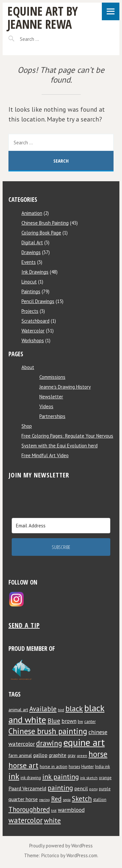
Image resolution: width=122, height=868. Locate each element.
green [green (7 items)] (82, 755)
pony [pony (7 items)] (93, 789)
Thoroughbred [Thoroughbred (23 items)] (29, 809)
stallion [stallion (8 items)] (100, 799)
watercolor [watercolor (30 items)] (26, 820)
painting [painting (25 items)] (60, 788)
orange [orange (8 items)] (105, 778)
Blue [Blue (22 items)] (54, 721)
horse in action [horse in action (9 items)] (54, 766)
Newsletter (51, 397)
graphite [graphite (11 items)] (58, 755)
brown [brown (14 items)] (69, 721)
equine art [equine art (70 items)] (84, 742)
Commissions (52, 377)
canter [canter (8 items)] (90, 721)
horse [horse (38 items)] (98, 754)
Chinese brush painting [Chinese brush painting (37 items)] (48, 731)
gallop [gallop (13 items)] (40, 755)
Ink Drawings (35, 272)
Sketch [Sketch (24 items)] (82, 799)
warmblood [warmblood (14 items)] (71, 810)
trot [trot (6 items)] (54, 811)
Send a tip (24, 625)
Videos (46, 406)
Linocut (29, 282)
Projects (30, 311)
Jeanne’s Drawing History (65, 387)
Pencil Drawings (38, 301)
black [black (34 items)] (74, 708)
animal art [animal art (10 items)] (18, 710)
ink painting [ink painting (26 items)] (61, 777)
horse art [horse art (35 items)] (23, 765)
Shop (27, 426)
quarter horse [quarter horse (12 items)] (23, 799)
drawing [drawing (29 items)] (49, 743)
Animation (32, 213)
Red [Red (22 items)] (56, 799)
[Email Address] (61, 526)
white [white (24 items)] (52, 820)
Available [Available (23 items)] (43, 709)
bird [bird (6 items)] (61, 710)
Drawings (31, 252)
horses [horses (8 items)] (74, 766)
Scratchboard (35, 321)
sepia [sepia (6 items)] (67, 800)
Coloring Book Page (41, 233)
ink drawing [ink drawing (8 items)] (31, 778)
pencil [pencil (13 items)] (81, 788)
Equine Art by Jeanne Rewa (43, 17)
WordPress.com (82, 855)
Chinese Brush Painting (45, 223)
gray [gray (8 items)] (72, 755)
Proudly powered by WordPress (61, 846)
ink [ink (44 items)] (14, 776)
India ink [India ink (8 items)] (102, 766)
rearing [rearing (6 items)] (44, 800)
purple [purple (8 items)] (105, 789)
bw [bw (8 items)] (80, 721)
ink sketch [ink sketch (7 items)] (89, 778)
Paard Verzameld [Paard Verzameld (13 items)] (27, 788)
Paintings (31, 291)
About (28, 367)
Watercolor (33, 331)
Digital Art (32, 242)
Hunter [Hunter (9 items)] (88, 766)
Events (29, 262)
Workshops (33, 340)
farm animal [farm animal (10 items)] (20, 755)
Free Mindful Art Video (45, 455)
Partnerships (52, 416)
